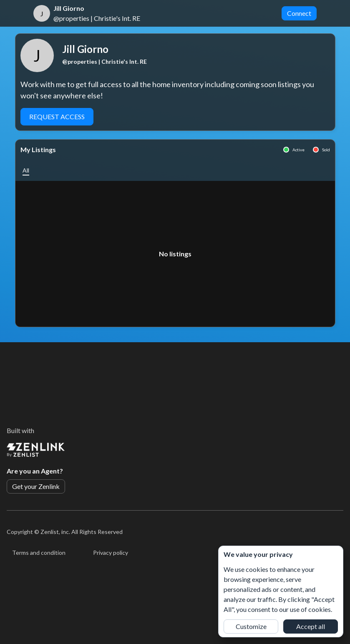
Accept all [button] (311, 626)
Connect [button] (299, 13)
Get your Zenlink (36, 486)
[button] (26, 170)
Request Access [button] (57, 117)
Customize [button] (251, 626)
